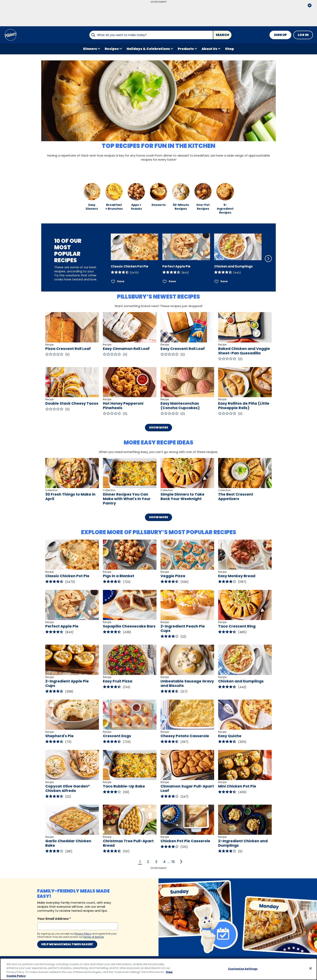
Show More (158, 427)
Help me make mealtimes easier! (67, 944)
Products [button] (186, 49)
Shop (229, 49)
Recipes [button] (112, 49)
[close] (310, 6)
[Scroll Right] (268, 259)
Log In (303, 35)
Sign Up (280, 35)
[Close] (311, 968)
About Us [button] (209, 49)
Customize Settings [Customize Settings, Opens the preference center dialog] (243, 969)
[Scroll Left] (105, 259)
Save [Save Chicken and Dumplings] (224, 281)
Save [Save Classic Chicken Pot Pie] (121, 281)
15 (173, 862)
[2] (181, 862)
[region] (158, 969)
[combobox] (151, 35)
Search (222, 35)
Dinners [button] (90, 49)
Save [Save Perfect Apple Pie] (172, 281)
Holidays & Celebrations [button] (148, 49)
